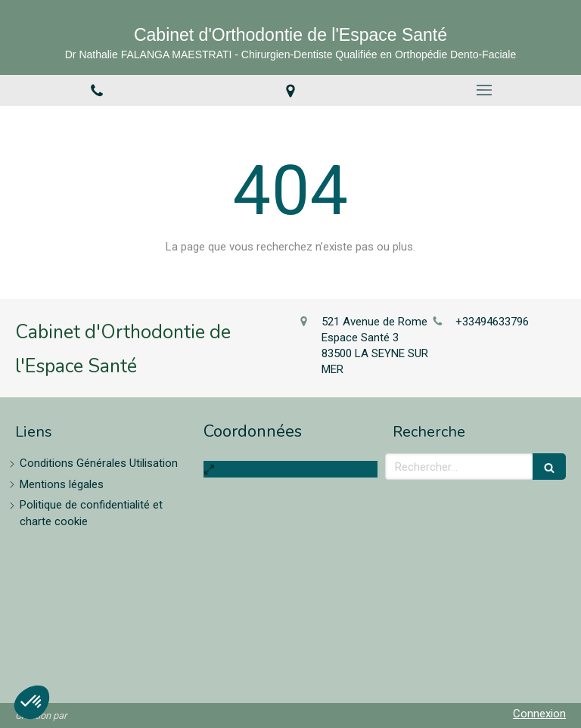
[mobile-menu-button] (484, 90)
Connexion (539, 714)
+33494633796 (492, 322)
